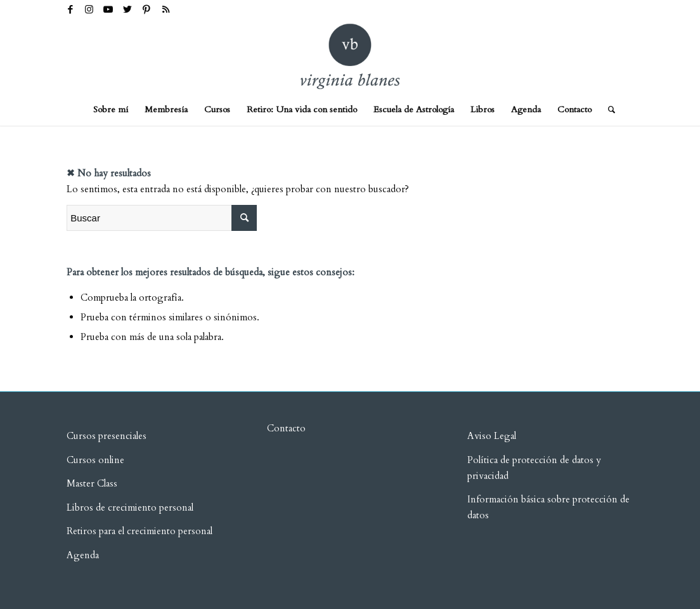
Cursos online (95, 460)
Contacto (286, 428)
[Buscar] (607, 110)
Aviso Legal (492, 436)
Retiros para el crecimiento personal (141, 531)
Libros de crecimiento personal (130, 507)
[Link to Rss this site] (165, 10)
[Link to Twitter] (127, 10)
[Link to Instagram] (89, 10)
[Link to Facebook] (70, 10)
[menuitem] (111, 110)
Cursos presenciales (107, 436)
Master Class (92, 483)
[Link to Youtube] (108, 10)
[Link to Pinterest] (146, 10)
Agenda (83, 555)
